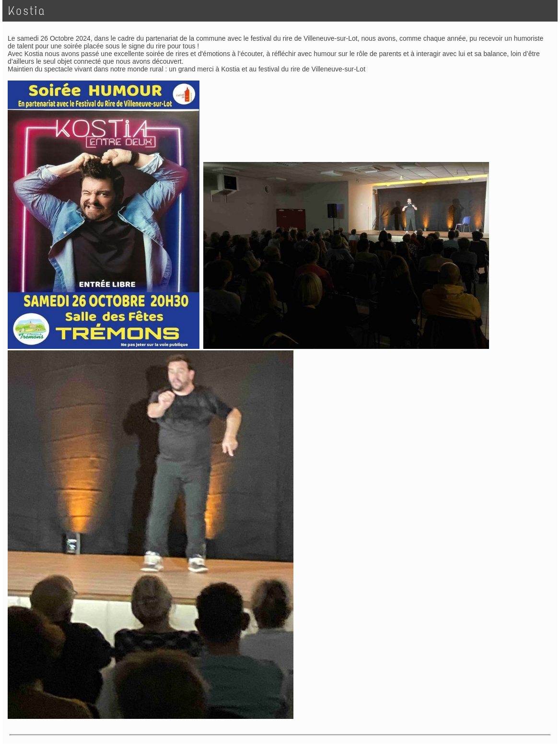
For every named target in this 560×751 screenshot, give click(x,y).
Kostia (27, 11)
